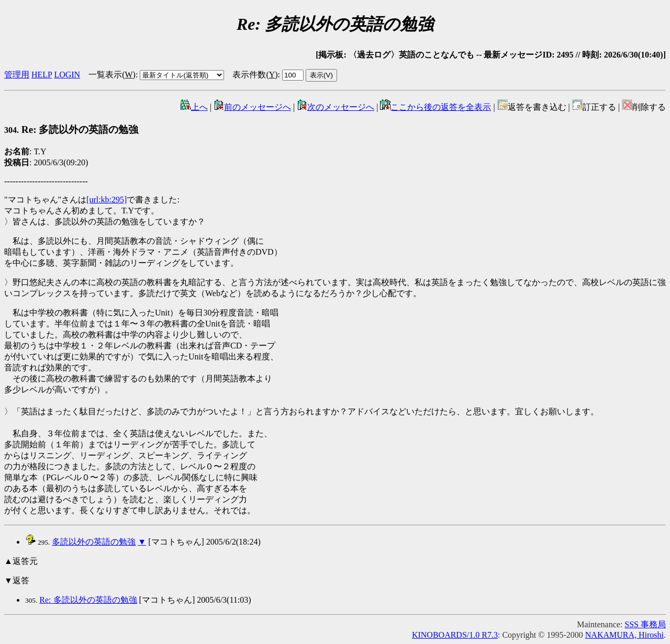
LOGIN (67, 75)
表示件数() (255, 75)
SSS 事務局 (645, 624)
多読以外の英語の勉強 (94, 542)
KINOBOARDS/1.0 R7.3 (455, 635)
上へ (194, 107)
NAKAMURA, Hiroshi (624, 635)
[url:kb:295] (107, 200)
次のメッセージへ (336, 107)
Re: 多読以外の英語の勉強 (71, 129)
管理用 (17, 75)
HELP (42, 75)
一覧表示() (112, 75)
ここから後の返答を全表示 (435, 107)
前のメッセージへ (252, 107)
